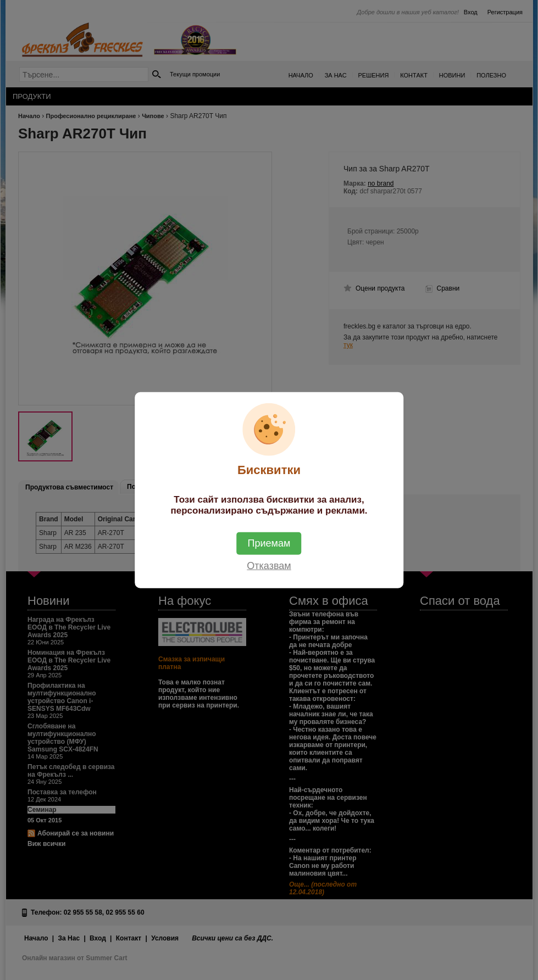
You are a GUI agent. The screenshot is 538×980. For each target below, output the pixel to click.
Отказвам (269, 565)
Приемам (269, 543)
